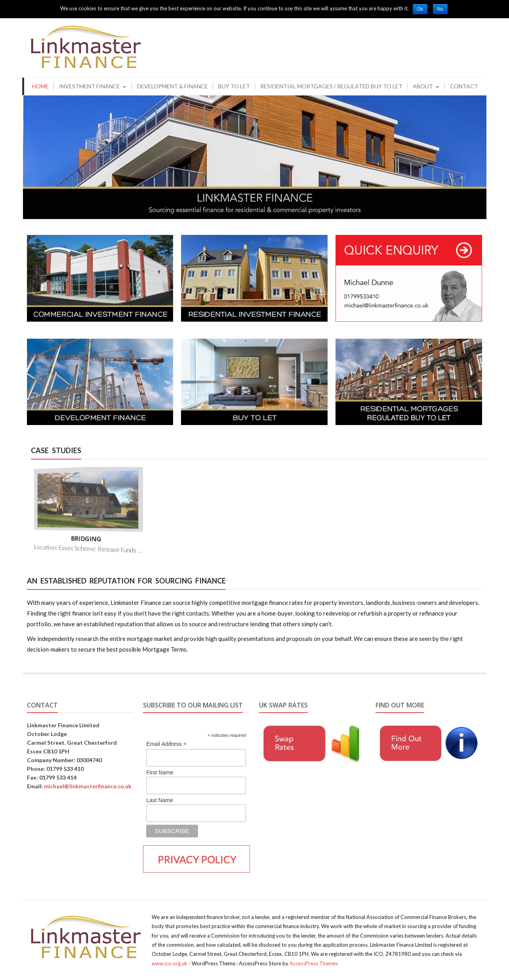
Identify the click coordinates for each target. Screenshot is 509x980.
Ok (420, 9)
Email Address (166, 744)
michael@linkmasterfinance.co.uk (88, 786)
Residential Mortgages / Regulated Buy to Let (331, 86)
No (440, 9)
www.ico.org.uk (170, 963)
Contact (464, 86)
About (423, 86)
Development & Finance (173, 86)
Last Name (160, 800)
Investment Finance (90, 86)
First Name (160, 772)
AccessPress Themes (314, 963)
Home (40, 86)
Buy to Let (234, 86)
